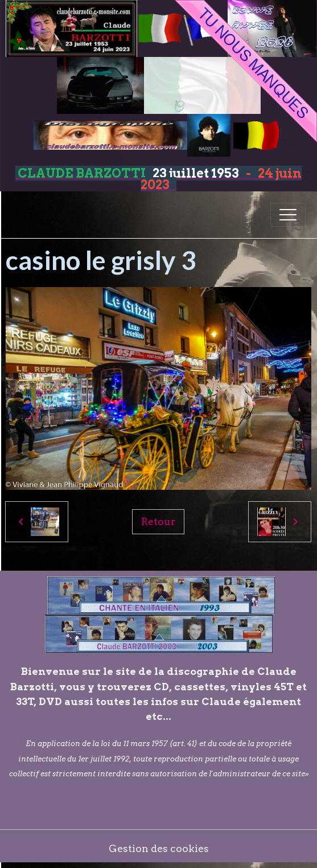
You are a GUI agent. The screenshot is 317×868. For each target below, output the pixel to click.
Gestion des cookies (159, 848)
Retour (158, 521)
